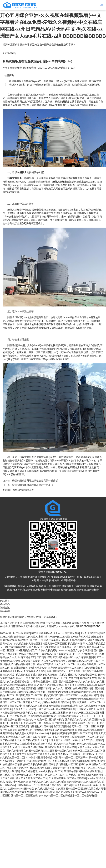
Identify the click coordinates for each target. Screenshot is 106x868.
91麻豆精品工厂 (27, 657)
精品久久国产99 (70, 640)
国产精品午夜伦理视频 (78, 775)
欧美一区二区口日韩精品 (51, 720)
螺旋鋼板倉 (29, 590)
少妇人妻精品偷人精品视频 (67, 761)
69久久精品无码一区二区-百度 (70, 654)
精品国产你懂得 (76, 644)
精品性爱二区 (26, 730)
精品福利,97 (36, 726)
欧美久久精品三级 (87, 744)
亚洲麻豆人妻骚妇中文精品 (52, 675)
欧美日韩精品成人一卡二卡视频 (64, 671)
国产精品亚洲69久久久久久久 (75, 682)
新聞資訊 (5, 608)
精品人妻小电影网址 (17, 782)
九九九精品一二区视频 (68, 754)
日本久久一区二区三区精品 (84, 713)
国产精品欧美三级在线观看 (63, 706)
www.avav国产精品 (24, 789)
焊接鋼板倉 (80, 590)
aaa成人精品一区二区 (51, 771)
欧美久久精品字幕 (82, 785)
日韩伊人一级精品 (10, 771)
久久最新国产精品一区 (68, 789)
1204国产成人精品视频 (83, 637)
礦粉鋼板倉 (67, 590)
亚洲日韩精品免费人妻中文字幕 (17, 733)
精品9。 (20, 678)
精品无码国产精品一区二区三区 (61, 695)
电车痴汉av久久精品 (93, 761)
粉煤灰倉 (29, 490)
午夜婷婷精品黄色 (18, 647)
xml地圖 (35, 580)
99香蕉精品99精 (38, 668)
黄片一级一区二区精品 (57, 637)
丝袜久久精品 (7, 675)
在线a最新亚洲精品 (83, 688)
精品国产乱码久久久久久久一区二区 (56, 664)
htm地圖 (44, 580)
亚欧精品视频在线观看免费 (14, 792)
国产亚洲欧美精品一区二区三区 (65, 668)
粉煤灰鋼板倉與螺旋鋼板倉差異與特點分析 (35, 481)
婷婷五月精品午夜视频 (35, 764)
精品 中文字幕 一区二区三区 (87, 702)
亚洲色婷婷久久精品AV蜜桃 (29, 637)
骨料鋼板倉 (54, 590)
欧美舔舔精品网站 (23, 685)
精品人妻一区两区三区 (55, 644)
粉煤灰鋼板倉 (19, 490)
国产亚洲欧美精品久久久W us (47, 633)
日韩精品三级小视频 (93, 671)
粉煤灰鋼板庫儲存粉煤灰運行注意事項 (33, 485)
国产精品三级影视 (26, 688)
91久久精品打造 (29, 771)
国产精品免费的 (88, 678)
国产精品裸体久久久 (11, 740)
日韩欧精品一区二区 (93, 754)
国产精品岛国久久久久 (35, 740)
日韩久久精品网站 (48, 650)
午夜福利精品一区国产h (13, 761)
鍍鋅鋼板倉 (93, 590)
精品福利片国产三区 (65, 744)
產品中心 (5, 604)
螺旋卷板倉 (42, 590)
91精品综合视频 (37, 716)
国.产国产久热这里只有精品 (49, 685)
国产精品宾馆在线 (77, 778)
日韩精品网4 (96, 757)
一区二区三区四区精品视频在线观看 (56, 709)
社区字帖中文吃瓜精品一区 (82, 675)
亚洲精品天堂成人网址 (93, 789)
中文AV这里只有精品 (42, 744)
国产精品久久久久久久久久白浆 (23, 737)
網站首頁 (5, 601)
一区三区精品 (44, 723)
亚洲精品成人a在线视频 (31, 747)
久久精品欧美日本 (93, 668)
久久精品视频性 (57, 778)
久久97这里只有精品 (92, 740)
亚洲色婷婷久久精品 (11, 671)
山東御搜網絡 (68, 580)
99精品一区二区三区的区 (91, 723)
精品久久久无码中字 (18, 768)
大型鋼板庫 (53, 586)
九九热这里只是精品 (34, 671)
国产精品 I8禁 (44, 657)
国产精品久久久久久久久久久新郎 (47, 782)
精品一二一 (47, 737)
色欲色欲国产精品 (23, 713)
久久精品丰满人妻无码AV (14, 775)
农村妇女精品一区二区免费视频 (56, 795)
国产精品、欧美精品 (57, 716)
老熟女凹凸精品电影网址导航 (20, 664)
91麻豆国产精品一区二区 (58, 785)
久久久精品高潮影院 (85, 657)
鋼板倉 (22, 586)
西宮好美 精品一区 (63, 657)
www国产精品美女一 (30, 654)
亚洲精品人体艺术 (86, 709)
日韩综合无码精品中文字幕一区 (33, 692)
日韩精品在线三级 (53, 726)
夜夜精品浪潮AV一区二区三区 (76, 733)
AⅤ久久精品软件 (90, 633)
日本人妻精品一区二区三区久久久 (47, 775)
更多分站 (24, 45)
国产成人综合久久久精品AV (70, 792)
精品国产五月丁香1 (26, 675)
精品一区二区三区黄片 (92, 737)
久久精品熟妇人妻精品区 (28, 644)
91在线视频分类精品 (11, 764)
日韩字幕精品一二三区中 (30, 785)
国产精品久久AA (27, 720)
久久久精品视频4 (88, 706)
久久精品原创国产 (89, 695)
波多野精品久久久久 (52, 699)
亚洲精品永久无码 (44, 730)
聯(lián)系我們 (10, 45)
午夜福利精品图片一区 (39, 761)
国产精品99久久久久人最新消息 (84, 782)
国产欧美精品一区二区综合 (72, 647)
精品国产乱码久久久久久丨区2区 (54, 688)
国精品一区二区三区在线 (24, 795)
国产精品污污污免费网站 (42, 647)
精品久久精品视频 (39, 768)
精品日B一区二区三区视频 (14, 726)
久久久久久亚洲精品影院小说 (80, 685)
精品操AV (47, 654)
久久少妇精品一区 (36, 678)
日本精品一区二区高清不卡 (73, 757)
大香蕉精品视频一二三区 (44, 682)
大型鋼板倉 (32, 586)
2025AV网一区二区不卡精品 (15, 633)
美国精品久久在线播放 (35, 706)
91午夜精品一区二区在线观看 (62, 678)
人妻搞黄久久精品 (30, 661)
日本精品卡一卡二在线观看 (14, 744)
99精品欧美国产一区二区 (29, 695)
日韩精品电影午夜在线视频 (65, 768)
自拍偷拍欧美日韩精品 (64, 723)
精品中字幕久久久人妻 (42, 754)
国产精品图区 (72, 633)
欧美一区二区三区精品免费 (87, 751)
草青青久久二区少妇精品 (36, 702)
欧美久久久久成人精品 (23, 723)
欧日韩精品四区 (19, 668)
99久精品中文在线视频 (67, 737)
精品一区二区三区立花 (93, 768)
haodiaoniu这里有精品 (47, 733)
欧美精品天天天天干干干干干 (85, 716)
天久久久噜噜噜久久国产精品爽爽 (25, 751)
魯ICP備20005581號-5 (89, 577)
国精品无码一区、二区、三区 (80, 726)
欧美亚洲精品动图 (60, 702)
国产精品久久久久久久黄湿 (79, 720)
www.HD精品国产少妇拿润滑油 (76, 650)
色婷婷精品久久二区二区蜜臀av (51, 713)
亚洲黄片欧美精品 (51, 640)
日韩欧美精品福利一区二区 (63, 764)
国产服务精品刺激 (64, 730)
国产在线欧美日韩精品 (42, 792)
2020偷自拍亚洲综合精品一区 (41, 757)
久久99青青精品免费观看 (78, 699)
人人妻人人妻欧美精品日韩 (56, 661)
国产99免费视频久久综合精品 (67, 692)
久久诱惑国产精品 (45, 789)
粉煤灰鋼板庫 (82, 586)
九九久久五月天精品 (24, 709)
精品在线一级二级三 (29, 640)
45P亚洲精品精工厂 (26, 650)
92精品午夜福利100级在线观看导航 (83, 771)
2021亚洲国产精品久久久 (58, 751)
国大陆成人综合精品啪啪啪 (90, 730)
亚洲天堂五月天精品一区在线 (64, 740)
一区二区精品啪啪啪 (85, 795)
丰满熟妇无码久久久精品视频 (61, 747)
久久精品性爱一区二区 (12, 757)
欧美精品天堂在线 (30, 699)
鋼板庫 (42, 586)
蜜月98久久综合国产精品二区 (32, 778)
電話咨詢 (5, 611)
